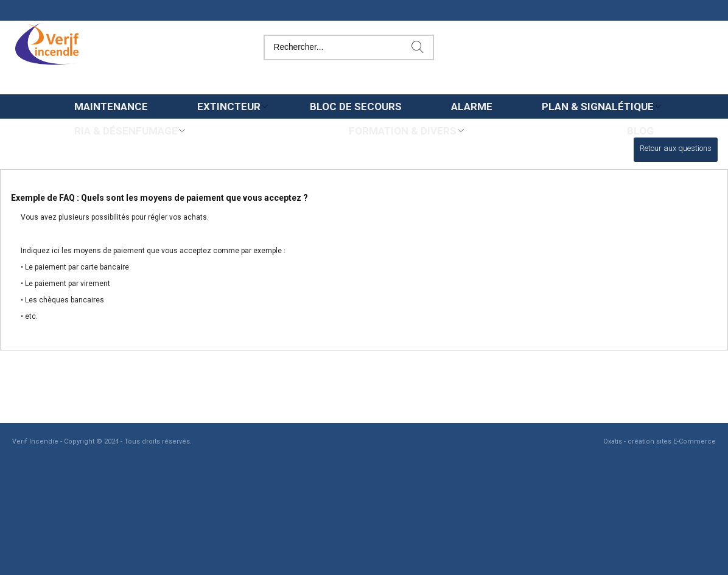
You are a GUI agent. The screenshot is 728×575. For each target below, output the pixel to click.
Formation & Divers (403, 131)
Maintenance (111, 106)
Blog (640, 131)
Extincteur (229, 106)
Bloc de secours (356, 106)
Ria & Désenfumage (126, 131)
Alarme (472, 106)
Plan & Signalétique (598, 106)
